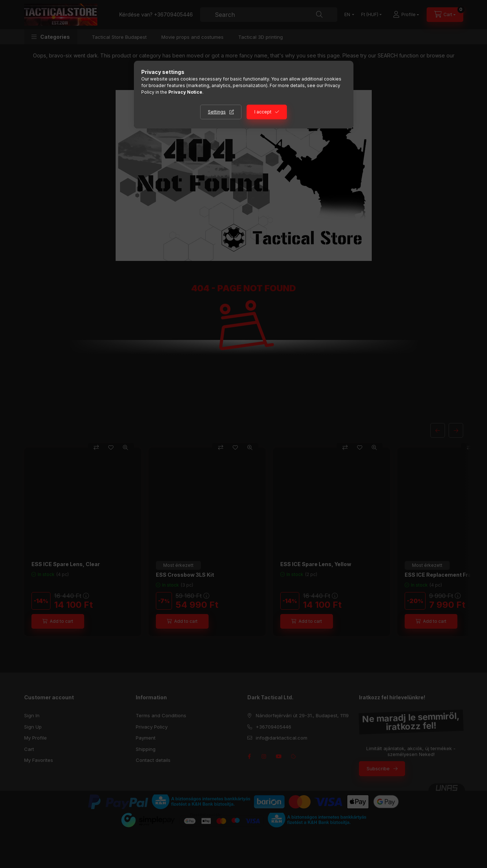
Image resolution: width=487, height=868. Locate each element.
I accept (263, 112)
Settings (217, 112)
